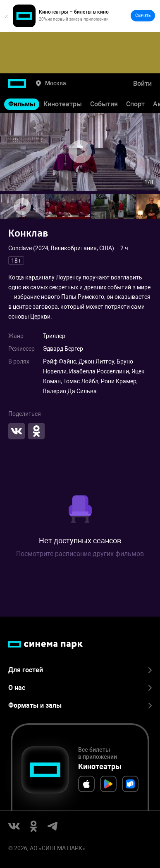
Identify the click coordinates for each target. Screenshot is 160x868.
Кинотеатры (63, 104)
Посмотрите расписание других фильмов (80, 554)
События (104, 104)
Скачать (143, 15)
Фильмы (22, 104)
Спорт (135, 104)
